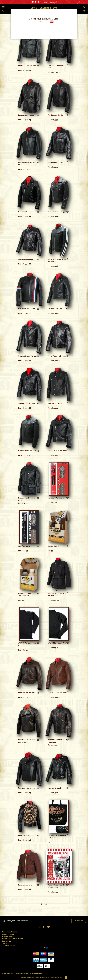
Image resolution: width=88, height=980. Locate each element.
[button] (39, 22)
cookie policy (59, 977)
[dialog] (44, 490)
